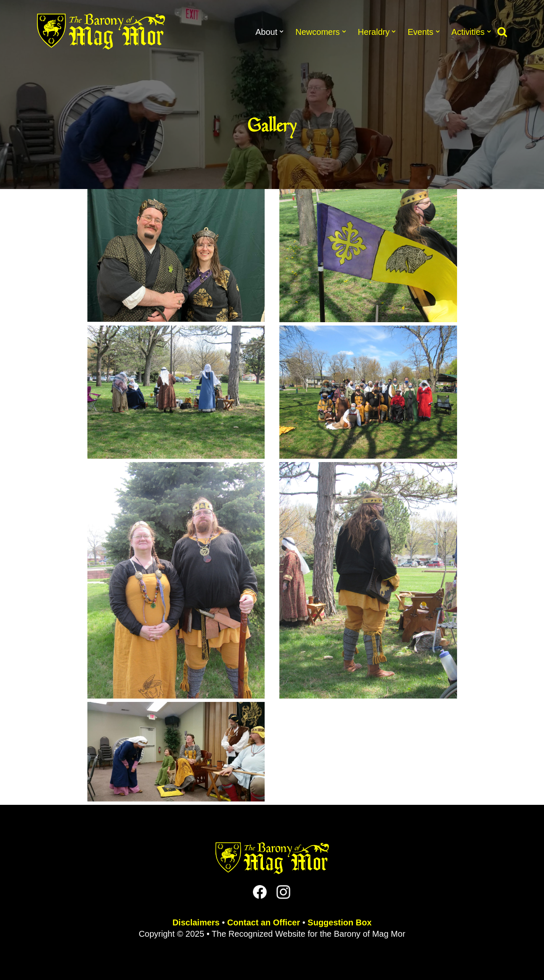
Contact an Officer (264, 922)
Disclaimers (196, 922)
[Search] (502, 32)
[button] (281, 32)
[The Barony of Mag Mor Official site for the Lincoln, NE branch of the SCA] (101, 32)
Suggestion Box (339, 922)
